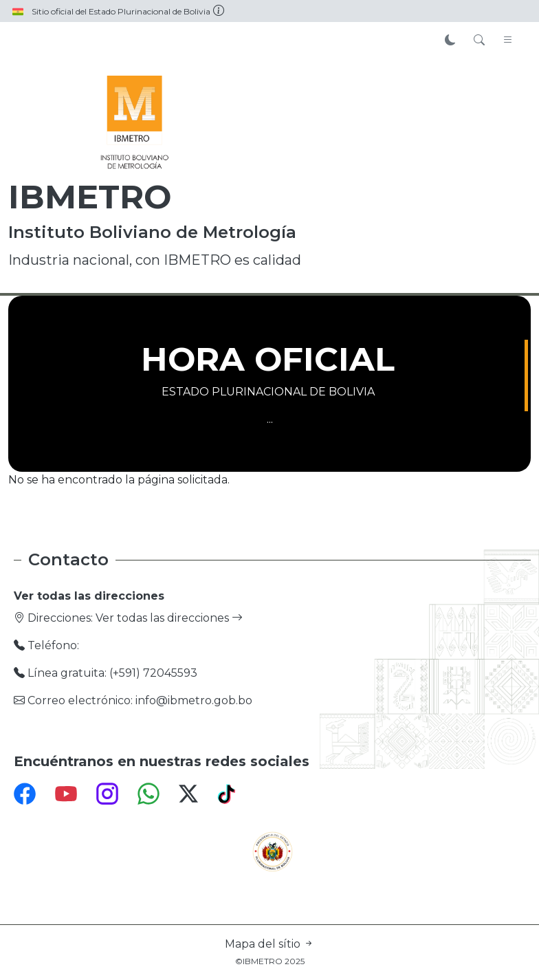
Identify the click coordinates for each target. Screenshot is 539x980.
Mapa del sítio (269, 944)
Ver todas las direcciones (169, 618)
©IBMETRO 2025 (270, 961)
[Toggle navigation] (508, 41)
